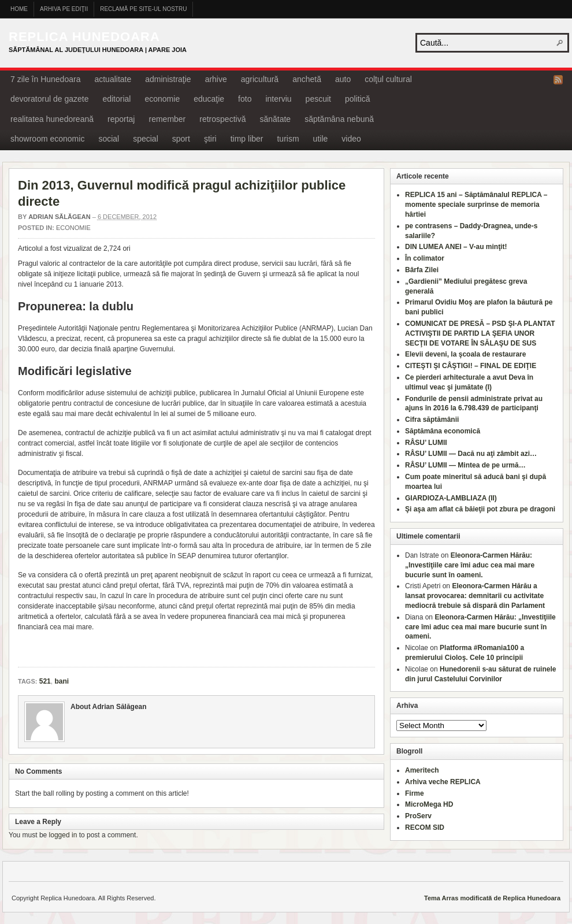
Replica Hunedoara (84, 37)
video (351, 139)
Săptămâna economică (443, 431)
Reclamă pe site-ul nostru (143, 9)
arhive (216, 79)
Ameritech (422, 770)
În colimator (425, 258)
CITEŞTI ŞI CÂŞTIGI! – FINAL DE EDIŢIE (471, 366)
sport (181, 139)
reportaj (121, 119)
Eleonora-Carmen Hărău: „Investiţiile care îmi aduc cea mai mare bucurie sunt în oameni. (470, 565)
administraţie (168, 79)
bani (62, 681)
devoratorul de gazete (49, 99)
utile (321, 139)
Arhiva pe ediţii (64, 9)
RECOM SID (425, 827)
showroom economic (47, 139)
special (146, 139)
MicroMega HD (429, 804)
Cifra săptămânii (432, 420)
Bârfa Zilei (422, 270)
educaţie (209, 99)
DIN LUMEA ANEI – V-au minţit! (456, 247)
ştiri (210, 139)
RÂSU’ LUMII (426, 443)
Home (19, 9)
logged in (63, 835)
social (109, 139)
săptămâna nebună (339, 119)
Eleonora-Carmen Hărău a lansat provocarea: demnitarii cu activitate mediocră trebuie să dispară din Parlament (475, 596)
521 (45, 681)
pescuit (318, 99)
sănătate (275, 119)
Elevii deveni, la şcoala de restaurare (465, 354)
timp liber (247, 139)
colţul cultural (388, 79)
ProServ (418, 816)
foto (245, 99)
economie (162, 99)
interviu (278, 99)
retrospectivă (222, 119)
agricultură (260, 79)
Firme (415, 793)
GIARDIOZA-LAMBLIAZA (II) (451, 498)
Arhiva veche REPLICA (443, 782)
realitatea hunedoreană (52, 119)
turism (288, 139)
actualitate (113, 79)
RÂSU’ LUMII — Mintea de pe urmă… (465, 465)
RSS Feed (558, 80)
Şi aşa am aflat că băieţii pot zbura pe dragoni (480, 509)
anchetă (307, 79)
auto (343, 79)
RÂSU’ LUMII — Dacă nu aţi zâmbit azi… (471, 454)
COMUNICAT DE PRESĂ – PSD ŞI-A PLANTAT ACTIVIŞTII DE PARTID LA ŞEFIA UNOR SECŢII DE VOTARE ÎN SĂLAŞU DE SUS (480, 333)
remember (167, 119)
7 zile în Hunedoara (45, 79)
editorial (116, 99)
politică (358, 99)
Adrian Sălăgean (60, 217)
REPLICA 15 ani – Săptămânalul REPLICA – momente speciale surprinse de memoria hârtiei (476, 205)
